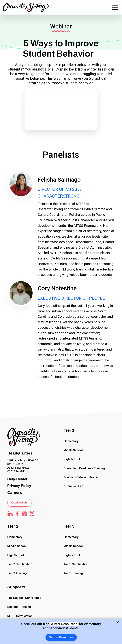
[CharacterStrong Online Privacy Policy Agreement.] (19, 486)
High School (72, 459)
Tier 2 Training (17, 573)
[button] (61, 637)
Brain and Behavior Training (82, 477)
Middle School (73, 450)
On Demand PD (74, 486)
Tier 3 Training (73, 573)
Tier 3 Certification (76, 564)
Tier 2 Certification (20, 564)
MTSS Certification (20, 616)
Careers (15, 493)
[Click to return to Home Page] (24, 438)
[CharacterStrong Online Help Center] (17, 479)
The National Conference (24, 598)
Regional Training (19, 607)
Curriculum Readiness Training (84, 468)
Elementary (71, 441)
